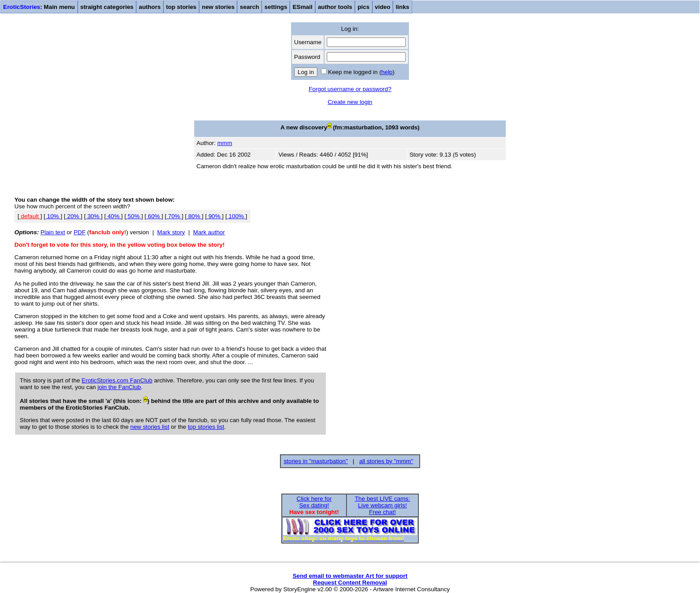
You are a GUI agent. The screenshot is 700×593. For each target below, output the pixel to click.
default (30, 216)
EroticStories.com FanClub (117, 380)
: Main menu (39, 7)
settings (276, 7)
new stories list (150, 427)
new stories (218, 7)
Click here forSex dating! (314, 502)
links (402, 7)
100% (236, 216)
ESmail (302, 7)
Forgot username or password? (350, 89)
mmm (225, 143)
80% (194, 216)
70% (174, 216)
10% (53, 216)
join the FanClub (119, 387)
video (383, 7)
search (249, 7)
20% (73, 216)
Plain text (53, 232)
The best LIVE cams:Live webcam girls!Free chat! (383, 505)
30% (93, 216)
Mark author (209, 232)
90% (214, 216)
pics (364, 7)
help (387, 72)
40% (113, 216)
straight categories (107, 7)
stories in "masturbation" (316, 461)
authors (150, 7)
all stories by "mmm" (386, 461)
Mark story (171, 232)
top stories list (206, 427)
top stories (181, 7)
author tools (335, 7)
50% (133, 216)
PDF (80, 232)
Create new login (350, 102)
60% (154, 216)
